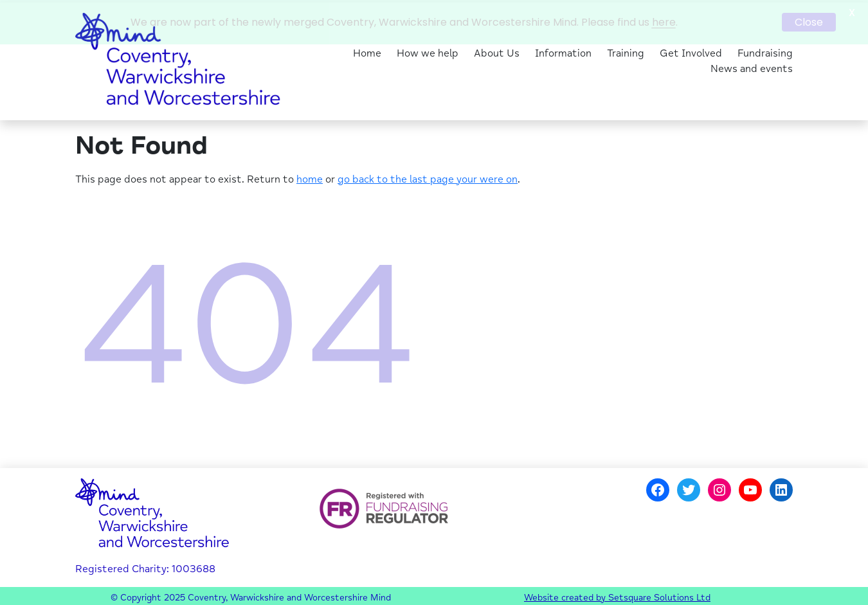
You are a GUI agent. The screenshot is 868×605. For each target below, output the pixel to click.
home (310, 177)
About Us (497, 51)
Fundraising (765, 51)
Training (626, 51)
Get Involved (691, 51)
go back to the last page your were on (428, 177)
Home (367, 51)
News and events (752, 67)
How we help (428, 51)
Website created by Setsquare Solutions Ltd (617, 595)
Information (563, 51)
